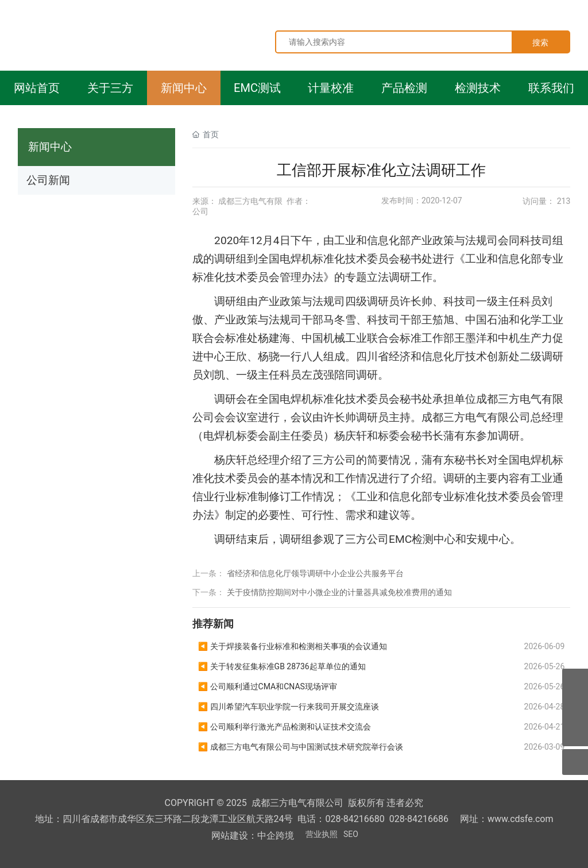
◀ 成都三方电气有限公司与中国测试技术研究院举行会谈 (301, 747)
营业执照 (322, 834)
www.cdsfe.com (521, 819)
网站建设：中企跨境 (253, 836)
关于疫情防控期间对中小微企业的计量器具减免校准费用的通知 (339, 592)
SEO (351, 834)
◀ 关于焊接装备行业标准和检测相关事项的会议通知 (293, 646)
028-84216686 (419, 819)
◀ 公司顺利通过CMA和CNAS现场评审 (268, 686)
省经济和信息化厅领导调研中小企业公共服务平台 (315, 573)
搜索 (540, 43)
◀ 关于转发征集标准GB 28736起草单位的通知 (282, 666)
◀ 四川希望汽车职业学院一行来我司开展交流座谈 (289, 707)
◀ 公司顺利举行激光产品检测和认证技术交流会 (285, 727)
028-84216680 (355, 819)
